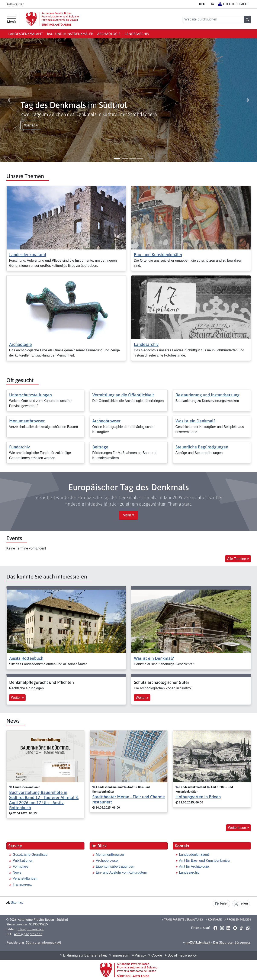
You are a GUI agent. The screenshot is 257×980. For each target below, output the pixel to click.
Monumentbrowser (27, 421)
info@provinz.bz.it (31, 929)
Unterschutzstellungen (30, 395)
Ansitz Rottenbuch (26, 658)
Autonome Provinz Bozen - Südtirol (43, 920)
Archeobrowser (106, 421)
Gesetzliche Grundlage (30, 855)
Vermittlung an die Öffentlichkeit (123, 395)
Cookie (155, 955)
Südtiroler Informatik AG (44, 942)
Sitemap (17, 902)
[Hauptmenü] (12, 19)
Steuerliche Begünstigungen (202, 447)
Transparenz (22, 884)
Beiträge (100, 447)
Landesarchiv (137, 34)
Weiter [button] (31, 125)
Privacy (139, 955)
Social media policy (181, 955)
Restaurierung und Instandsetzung (208, 395)
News (17, 872)
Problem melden (238, 919)
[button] (9, 100)
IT (212, 4)
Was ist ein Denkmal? (195, 421)
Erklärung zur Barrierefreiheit (84, 955)
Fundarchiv (20, 447)
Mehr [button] (128, 515)
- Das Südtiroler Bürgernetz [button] (216, 942)
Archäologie (109, 34)
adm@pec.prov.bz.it (28, 934)
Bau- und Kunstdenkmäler (70, 34)
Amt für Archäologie (194, 866)
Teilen (222, 904)
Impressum (119, 955)
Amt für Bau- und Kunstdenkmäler (205, 860)
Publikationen (23, 860)
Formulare (21, 866)
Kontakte (214, 919)
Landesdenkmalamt (26, 34)
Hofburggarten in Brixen (198, 797)
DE (202, 4)
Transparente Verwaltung (182, 919)
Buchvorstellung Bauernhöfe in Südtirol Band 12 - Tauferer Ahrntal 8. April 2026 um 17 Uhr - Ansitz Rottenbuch (44, 800)
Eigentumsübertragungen (115, 866)
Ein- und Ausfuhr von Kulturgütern (122, 872)
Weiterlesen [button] (238, 828)
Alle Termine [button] (238, 559)
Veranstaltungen (25, 878)
